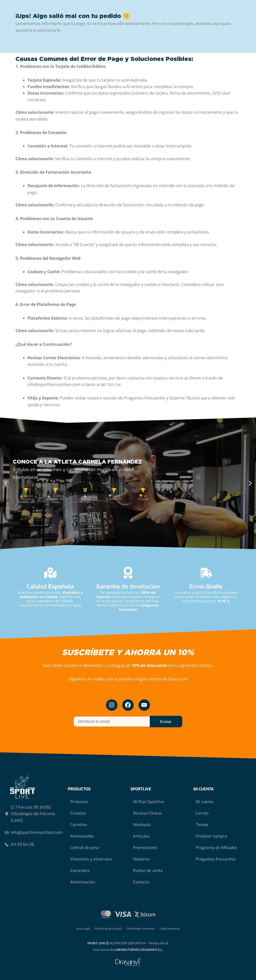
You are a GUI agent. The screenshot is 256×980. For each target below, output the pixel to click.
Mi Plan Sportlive (149, 802)
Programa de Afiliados (216, 848)
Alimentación (82, 882)
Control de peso (85, 848)
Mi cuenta (205, 802)
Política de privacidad (108, 929)
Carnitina (78, 825)
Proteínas (79, 802)
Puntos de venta (148, 871)
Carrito (202, 813)
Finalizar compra (211, 836)
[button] (6, 483)
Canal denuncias (170, 929)
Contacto (141, 882)
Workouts (142, 825)
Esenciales (80, 871)
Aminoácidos (82, 836)
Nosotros (141, 859)
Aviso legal (83, 929)
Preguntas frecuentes (216, 859)
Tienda (202, 825)
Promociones (145, 848)
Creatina (78, 813)
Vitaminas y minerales (91, 859)
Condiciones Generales (141, 929)
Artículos (141, 836)
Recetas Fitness (147, 813)
